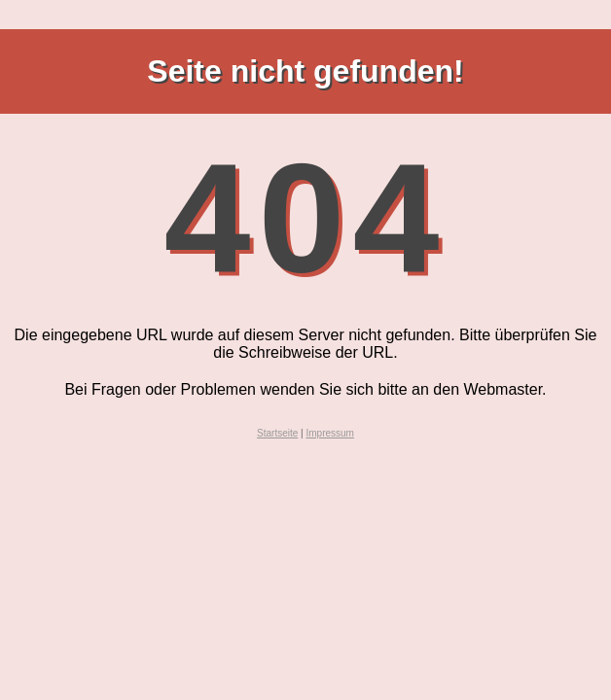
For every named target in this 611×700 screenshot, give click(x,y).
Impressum (329, 433)
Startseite (277, 433)
